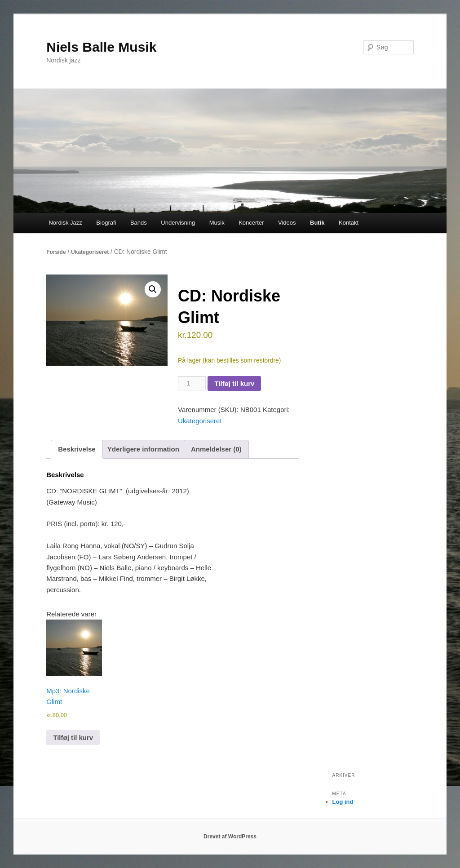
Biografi (106, 223)
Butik (317, 223)
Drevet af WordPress (230, 837)
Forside (56, 252)
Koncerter (251, 223)
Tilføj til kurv (234, 383)
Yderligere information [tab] (143, 449)
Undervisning (178, 223)
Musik (217, 223)
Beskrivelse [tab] (77, 449)
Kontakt (349, 223)
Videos (287, 223)
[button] (153, 289)
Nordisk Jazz (65, 223)
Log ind (343, 802)
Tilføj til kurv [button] (73, 737)
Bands (139, 223)
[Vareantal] (192, 383)
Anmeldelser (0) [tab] (216, 449)
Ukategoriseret (90, 252)
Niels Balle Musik (101, 47)
